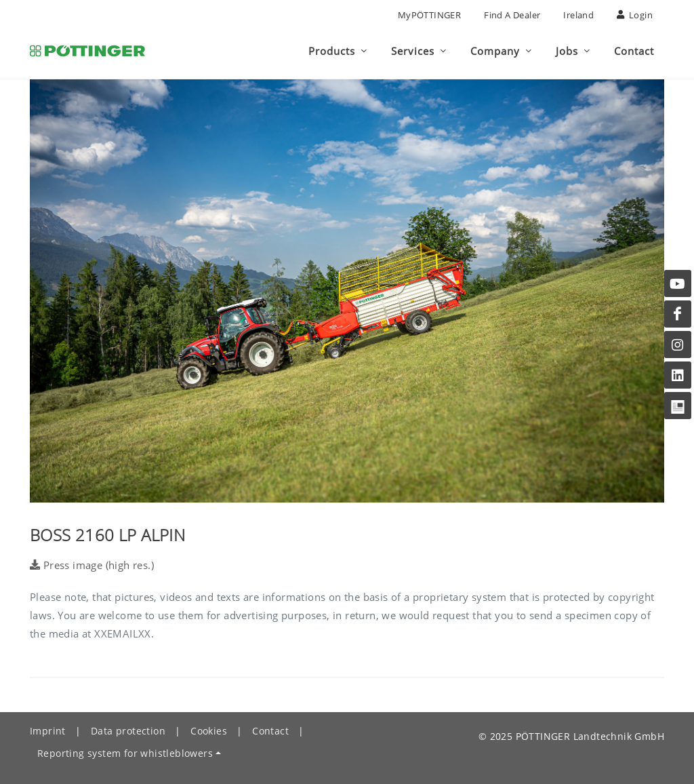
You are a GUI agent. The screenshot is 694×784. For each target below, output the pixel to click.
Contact (270, 731)
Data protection (128, 731)
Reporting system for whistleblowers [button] (125, 753)
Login (635, 15)
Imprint (48, 731)
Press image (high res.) (92, 565)
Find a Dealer (512, 15)
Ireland (578, 15)
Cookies (209, 731)
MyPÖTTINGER (429, 15)
